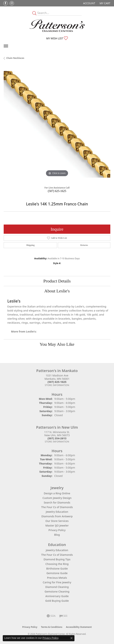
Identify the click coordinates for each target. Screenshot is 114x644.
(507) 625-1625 (57, 191)
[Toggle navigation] (6, 46)
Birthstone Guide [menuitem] (57, 569)
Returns (84, 245)
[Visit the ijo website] (63, 616)
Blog (57, 535)
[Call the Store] (57, 382)
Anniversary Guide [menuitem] (57, 596)
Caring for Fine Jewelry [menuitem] (57, 582)
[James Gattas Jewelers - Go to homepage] (57, 26)
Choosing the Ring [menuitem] (57, 564)
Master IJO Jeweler (57, 525)
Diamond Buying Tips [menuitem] (57, 559)
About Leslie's (57, 291)
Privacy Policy (57, 530)
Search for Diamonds (57, 502)
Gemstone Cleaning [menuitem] (57, 591)
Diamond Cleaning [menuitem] (57, 587)
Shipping (30, 245)
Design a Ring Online (57, 493)
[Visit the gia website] (51, 616)
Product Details (57, 281)
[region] (57, 124)
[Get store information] (57, 385)
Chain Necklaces (15, 58)
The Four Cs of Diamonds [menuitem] (57, 555)
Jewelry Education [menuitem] (57, 550)
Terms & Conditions (52, 627)
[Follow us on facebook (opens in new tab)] (6, 3)
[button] (89, 3)
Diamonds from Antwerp (57, 516)
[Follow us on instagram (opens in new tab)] (12, 3)
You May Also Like (57, 344)
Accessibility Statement (79, 627)
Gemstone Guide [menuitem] (57, 573)
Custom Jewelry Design (57, 498)
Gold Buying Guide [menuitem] (57, 601)
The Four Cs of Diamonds (57, 507)
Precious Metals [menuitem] (57, 578)
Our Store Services (57, 521)
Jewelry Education (57, 512)
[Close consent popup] (72, 638)
